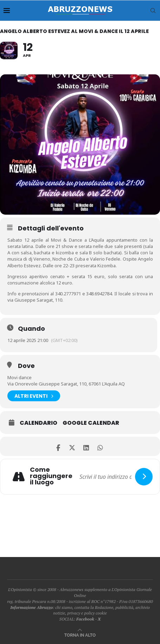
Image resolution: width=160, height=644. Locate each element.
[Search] (153, 11)
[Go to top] (80, 635)
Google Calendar (91, 423)
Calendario (39, 423)
